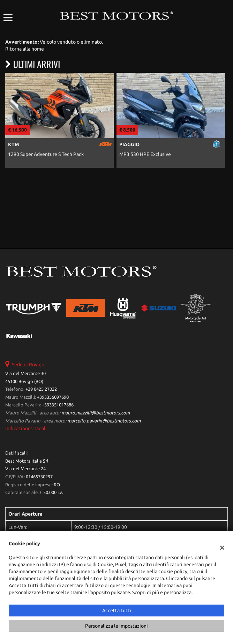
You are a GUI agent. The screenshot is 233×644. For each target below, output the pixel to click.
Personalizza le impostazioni (116, 626)
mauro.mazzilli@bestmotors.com (96, 413)
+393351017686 (58, 405)
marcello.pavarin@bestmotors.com (104, 421)
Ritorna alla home (25, 49)
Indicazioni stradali (26, 428)
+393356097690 (53, 397)
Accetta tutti (117, 611)
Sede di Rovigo (28, 365)
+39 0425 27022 (41, 389)
